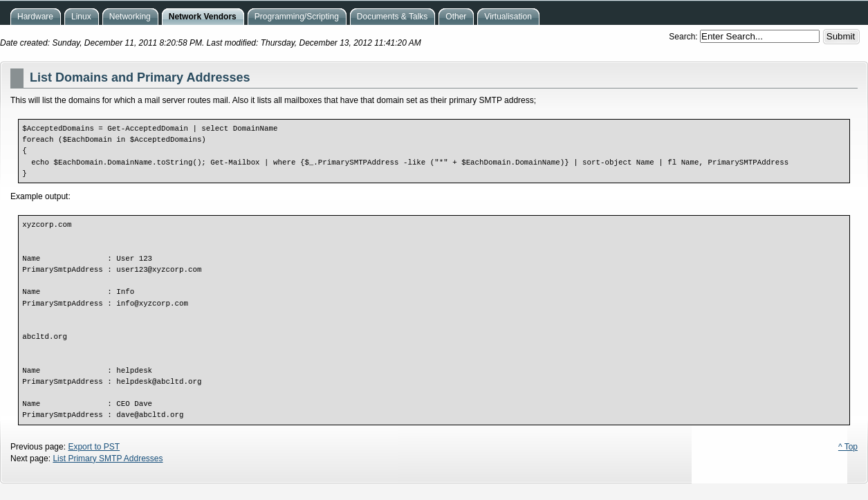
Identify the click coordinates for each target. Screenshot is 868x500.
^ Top (848, 447)
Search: (684, 37)
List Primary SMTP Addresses (108, 459)
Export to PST (94, 447)
